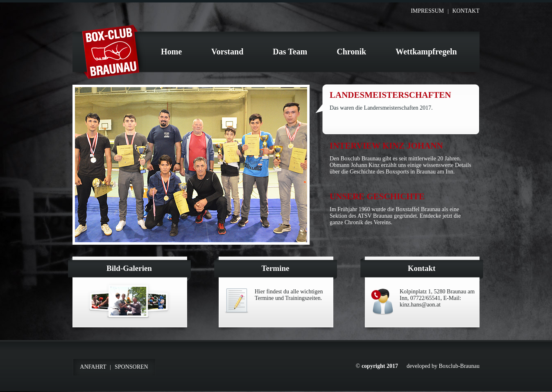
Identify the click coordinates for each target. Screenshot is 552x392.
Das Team (290, 52)
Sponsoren (131, 367)
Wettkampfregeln (426, 52)
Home (171, 52)
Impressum (427, 11)
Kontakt (466, 11)
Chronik (351, 52)
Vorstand (227, 52)
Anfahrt (93, 367)
